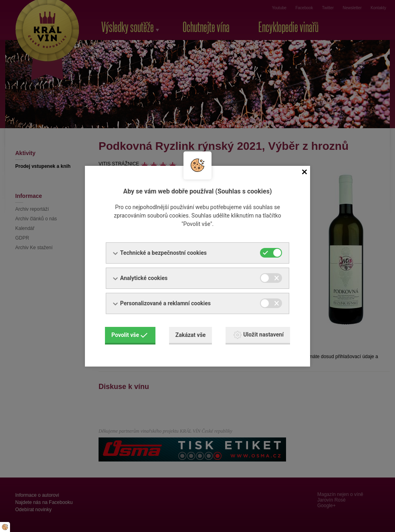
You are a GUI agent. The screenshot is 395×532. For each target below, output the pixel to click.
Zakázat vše (191, 335)
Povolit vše (129, 335)
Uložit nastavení (259, 335)
